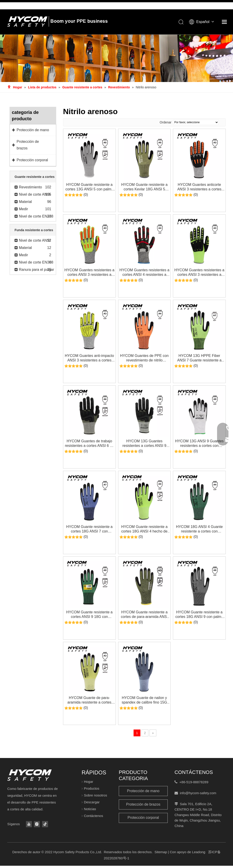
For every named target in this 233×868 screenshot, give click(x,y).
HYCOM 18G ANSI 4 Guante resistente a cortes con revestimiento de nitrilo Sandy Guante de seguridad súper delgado (199, 531)
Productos (92, 791)
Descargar (92, 804)
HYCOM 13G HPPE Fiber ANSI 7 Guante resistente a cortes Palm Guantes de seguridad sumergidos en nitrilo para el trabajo (199, 360)
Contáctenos (94, 818)
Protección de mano (143, 793)
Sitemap (161, 854)
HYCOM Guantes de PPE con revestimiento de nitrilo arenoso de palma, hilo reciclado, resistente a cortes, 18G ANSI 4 (144, 360)
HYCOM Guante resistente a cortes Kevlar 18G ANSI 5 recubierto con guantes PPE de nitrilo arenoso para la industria (144, 189)
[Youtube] (29, 826)
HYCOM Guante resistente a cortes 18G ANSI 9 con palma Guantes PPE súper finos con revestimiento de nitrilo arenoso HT (199, 617)
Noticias (90, 811)
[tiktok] (45, 826)
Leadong (199, 854)
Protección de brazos (143, 807)
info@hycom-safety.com (198, 795)
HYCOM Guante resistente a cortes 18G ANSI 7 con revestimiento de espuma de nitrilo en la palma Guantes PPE (89, 531)
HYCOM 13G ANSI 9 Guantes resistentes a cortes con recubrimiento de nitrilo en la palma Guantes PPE (199, 446)
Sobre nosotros (96, 798)
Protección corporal (143, 820)
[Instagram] (37, 826)
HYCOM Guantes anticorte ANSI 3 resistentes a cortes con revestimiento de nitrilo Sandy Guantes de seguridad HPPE (199, 189)
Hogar (89, 784)
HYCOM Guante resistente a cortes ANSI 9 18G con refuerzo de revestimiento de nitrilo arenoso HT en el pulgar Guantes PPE (89, 617)
